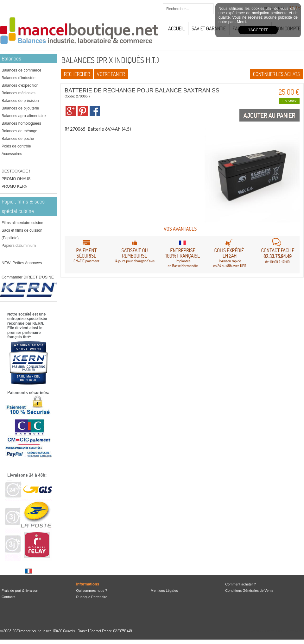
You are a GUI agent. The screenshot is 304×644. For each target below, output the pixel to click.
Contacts (8, 597)
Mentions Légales (164, 591)
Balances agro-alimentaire (24, 116)
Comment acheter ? (241, 584)
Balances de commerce (21, 70)
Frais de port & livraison (20, 591)
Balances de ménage (19, 131)
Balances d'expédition (20, 85)
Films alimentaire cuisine (22, 223)
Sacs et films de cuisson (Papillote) (22, 234)
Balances (11, 58)
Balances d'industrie (19, 78)
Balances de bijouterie (20, 108)
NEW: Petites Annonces (22, 263)
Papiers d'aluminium (19, 246)
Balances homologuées (21, 123)
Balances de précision (20, 101)
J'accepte (258, 30)
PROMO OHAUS (16, 179)
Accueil (176, 28)
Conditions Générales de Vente (249, 591)
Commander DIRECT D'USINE (28, 277)
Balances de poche (18, 139)
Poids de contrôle (16, 146)
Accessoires (12, 154)
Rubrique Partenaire (92, 597)
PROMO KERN (15, 186)
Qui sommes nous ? (92, 591)
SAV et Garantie (209, 28)
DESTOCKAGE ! (16, 171)
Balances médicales (19, 93)
